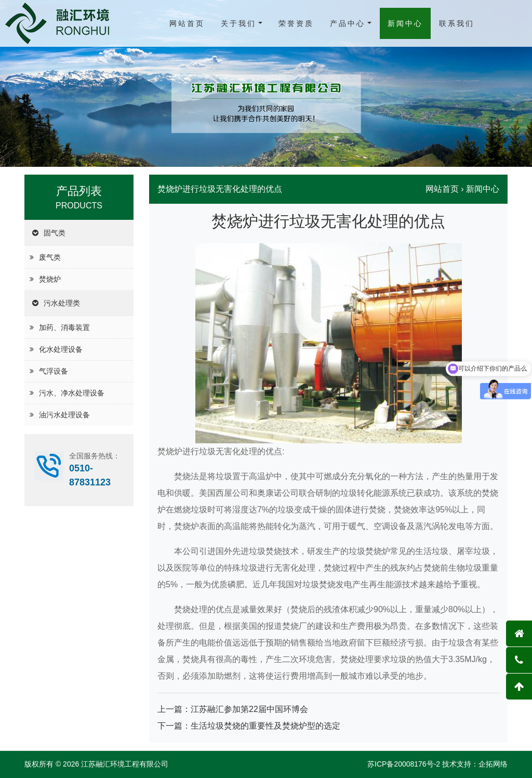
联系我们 (457, 23)
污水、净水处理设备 (72, 393)
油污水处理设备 (64, 415)
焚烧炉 (50, 279)
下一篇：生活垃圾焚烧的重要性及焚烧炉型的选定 (249, 726)
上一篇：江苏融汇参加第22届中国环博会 (233, 709)
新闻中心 (405, 23)
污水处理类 (62, 303)
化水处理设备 (61, 349)
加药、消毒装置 (64, 327)
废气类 (50, 257)
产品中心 (348, 23)
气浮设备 (54, 371)
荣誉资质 (296, 23)
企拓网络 (493, 764)
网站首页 (187, 23)
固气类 (55, 233)
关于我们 (238, 23)
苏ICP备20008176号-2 (404, 764)
